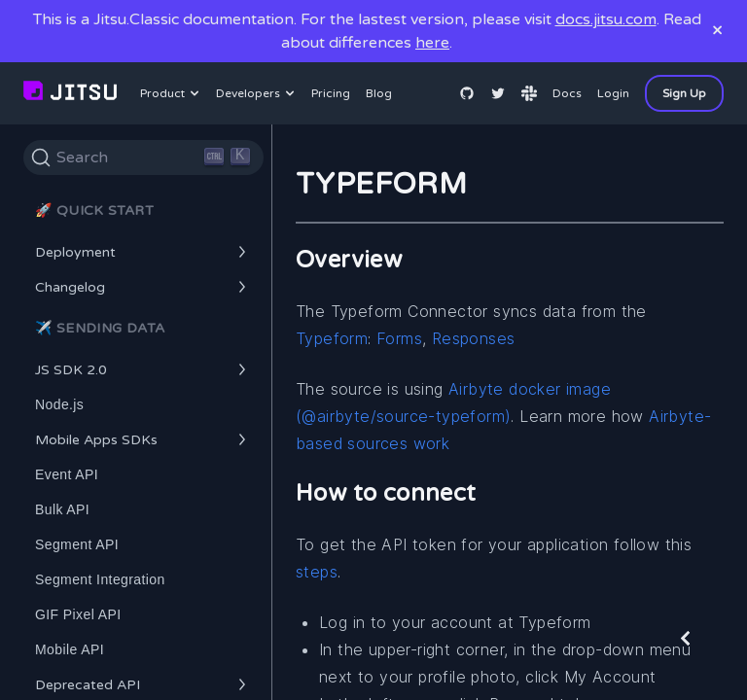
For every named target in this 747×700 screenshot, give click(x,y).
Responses (474, 338)
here (432, 43)
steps (317, 572)
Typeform (332, 338)
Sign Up (684, 93)
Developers (258, 93)
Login (613, 93)
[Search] (143, 157)
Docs (567, 93)
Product (172, 93)
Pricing (331, 93)
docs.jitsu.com (606, 19)
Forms (399, 338)
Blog (379, 93)
